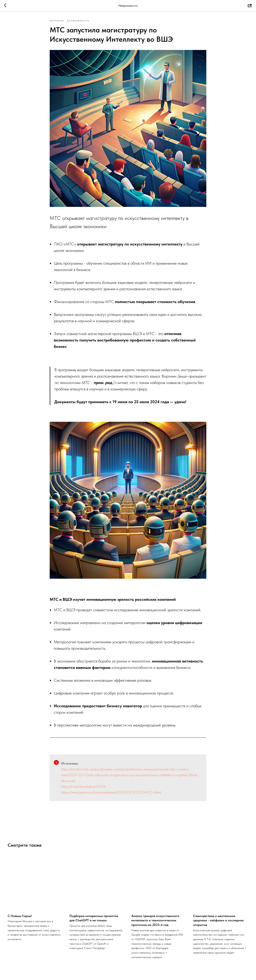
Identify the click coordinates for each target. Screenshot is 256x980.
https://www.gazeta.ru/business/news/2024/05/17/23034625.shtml (111, 793)
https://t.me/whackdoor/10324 (83, 787)
